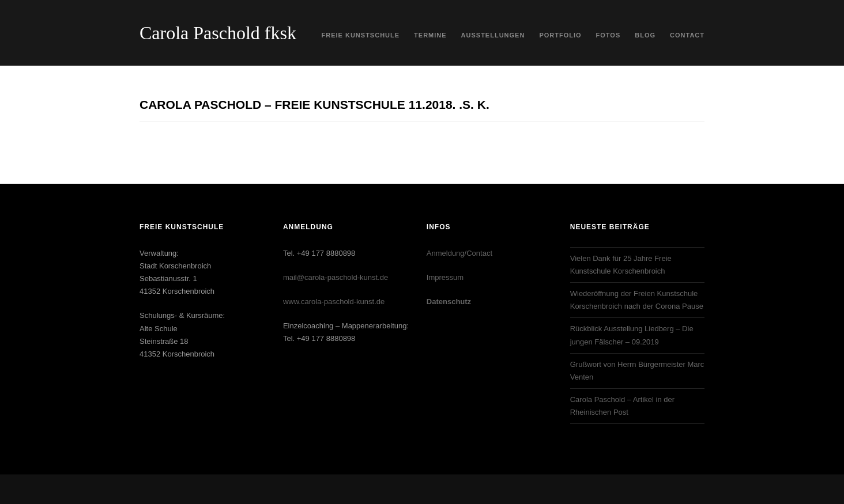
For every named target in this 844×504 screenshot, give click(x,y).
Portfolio (560, 35)
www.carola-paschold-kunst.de (334, 302)
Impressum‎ (445, 277)
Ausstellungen (493, 35)
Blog (645, 35)
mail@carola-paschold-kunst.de (336, 277)
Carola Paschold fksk (218, 33)
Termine (430, 35)
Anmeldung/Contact (459, 253)
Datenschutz (449, 302)
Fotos (608, 35)
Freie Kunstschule (361, 35)
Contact (687, 35)
